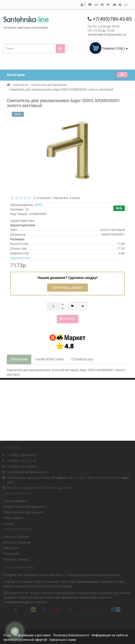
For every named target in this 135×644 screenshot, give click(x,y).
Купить (68, 319)
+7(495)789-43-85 (110, 19)
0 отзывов (41, 198)
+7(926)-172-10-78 (22, 460)
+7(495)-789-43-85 (22, 454)
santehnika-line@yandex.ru (28, 471)
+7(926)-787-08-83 (22, 466)
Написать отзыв (66, 198)
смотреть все (20, 258)
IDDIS (39, 205)
